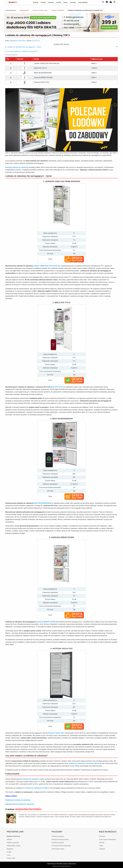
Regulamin (10, 849)
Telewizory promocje (58, 836)
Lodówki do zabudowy (58, 10)
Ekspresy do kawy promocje (60, 839)
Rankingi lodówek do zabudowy (17, 167)
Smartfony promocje (58, 843)
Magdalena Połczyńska (18, 41)
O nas (9, 855)
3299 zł (94, 82)
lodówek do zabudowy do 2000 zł (37, 788)
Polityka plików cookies (14, 846)
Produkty (43, 2)
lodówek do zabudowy (31, 779)
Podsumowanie (12, 55)
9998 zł (94, 63)
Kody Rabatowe (83, 2)
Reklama (9, 839)
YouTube (102, 843)
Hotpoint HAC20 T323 (42, 82)
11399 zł (94, 68)
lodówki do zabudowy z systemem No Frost (85, 763)
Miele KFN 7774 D (40, 68)
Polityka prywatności (13, 843)
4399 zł (94, 73)
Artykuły (59, 2)
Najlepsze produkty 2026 (40, 10)
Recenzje (51, 2)
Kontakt (9, 852)
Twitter (101, 846)
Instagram (102, 849)
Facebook (102, 836)
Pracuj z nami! (11, 858)
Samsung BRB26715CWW (43, 78)
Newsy (66, 2)
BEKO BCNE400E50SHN (43, 73)
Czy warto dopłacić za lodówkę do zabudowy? (22, 51)
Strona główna (24, 10)
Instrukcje (73, 2)
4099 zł (94, 78)
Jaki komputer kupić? (58, 849)
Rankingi (36, 2)
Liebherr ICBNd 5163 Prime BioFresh (47, 63)
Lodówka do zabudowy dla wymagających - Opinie (24, 47)
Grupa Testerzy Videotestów (107, 839)
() (34, 41)
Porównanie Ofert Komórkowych (61, 846)
